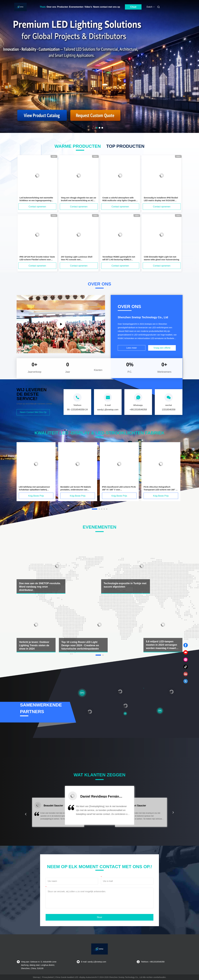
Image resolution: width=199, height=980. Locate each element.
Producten (63, 7)
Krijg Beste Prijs (36, 496)
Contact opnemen (37, 207)
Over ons (51, 7)
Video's (88, 7)
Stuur (99, 917)
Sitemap (36, 977)
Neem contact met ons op (107, 7)
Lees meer (132, 348)
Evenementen (76, 7)
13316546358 (169, 410)
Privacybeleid (48, 977)
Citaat (133, 7)
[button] (26, 814)
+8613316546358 (138, 410)
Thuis (43, 7)
